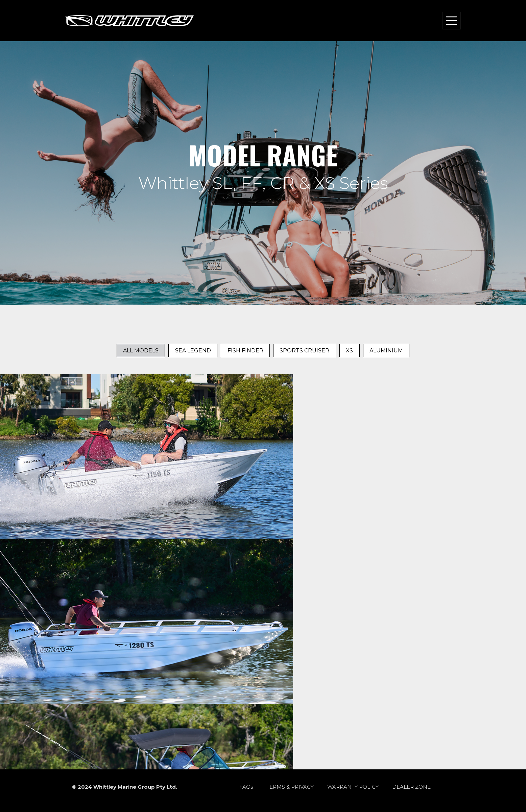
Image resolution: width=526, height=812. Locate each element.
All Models (141, 351)
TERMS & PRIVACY (290, 787)
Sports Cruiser (304, 351)
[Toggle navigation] (452, 20)
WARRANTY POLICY (353, 787)
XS (349, 351)
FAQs (246, 787)
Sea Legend (193, 351)
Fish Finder (245, 351)
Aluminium (386, 351)
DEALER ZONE (411, 787)
